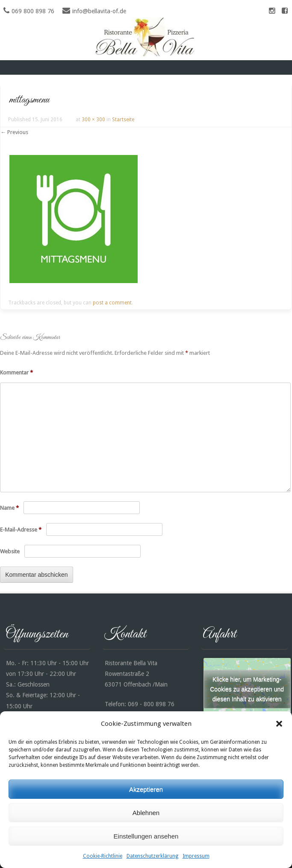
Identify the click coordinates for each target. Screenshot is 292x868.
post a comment (112, 303)
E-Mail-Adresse (21, 530)
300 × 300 (93, 120)
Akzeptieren (146, 789)
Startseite (123, 120)
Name (9, 508)
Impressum (196, 856)
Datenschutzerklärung (152, 856)
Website (10, 551)
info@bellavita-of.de (99, 11)
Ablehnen (146, 813)
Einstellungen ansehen (146, 836)
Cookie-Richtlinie (103, 856)
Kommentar (16, 373)
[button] (279, 724)
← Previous (14, 132)
